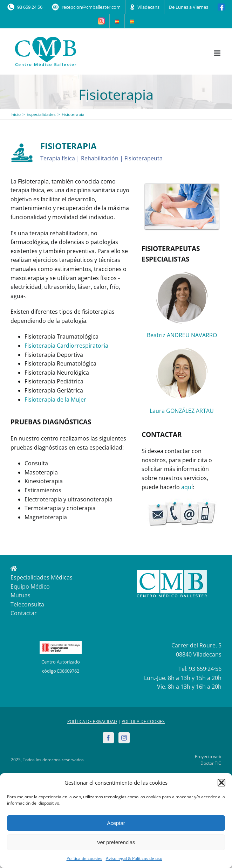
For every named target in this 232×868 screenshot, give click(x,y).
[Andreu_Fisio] (182, 274)
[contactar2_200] (182, 501)
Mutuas (21, 595)
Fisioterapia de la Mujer (55, 400)
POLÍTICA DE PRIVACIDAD (92, 721)
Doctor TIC (211, 763)
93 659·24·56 (205, 669)
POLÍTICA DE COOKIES (143, 721)
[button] (221, 783)
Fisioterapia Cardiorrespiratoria (66, 346)
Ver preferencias (116, 842)
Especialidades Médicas (42, 577)
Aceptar (116, 823)
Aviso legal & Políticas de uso (134, 858)
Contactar (24, 613)
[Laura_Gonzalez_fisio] (182, 350)
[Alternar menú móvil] (218, 53)
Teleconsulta (27, 604)
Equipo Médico (30, 586)
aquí (187, 487)
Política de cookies (84, 858)
